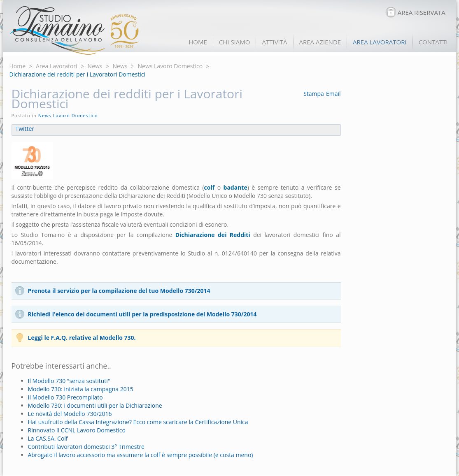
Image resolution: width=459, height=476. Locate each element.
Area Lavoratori (57, 66)
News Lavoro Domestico (170, 66)
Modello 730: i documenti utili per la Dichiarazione (95, 405)
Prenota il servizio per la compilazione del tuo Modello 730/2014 (119, 291)
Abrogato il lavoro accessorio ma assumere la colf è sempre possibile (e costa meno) (141, 455)
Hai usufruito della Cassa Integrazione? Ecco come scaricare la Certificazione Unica (138, 422)
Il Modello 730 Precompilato (65, 397)
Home (18, 66)
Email (333, 94)
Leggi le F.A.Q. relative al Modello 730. (82, 338)
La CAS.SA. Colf (48, 438)
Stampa (314, 94)
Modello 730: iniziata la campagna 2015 (81, 389)
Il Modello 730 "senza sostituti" (69, 381)
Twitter (25, 129)
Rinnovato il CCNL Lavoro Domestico (77, 430)
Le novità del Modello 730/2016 (70, 414)
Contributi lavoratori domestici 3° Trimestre (86, 447)
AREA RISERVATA (422, 12)
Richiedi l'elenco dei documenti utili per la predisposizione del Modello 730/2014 (142, 314)
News (95, 66)
